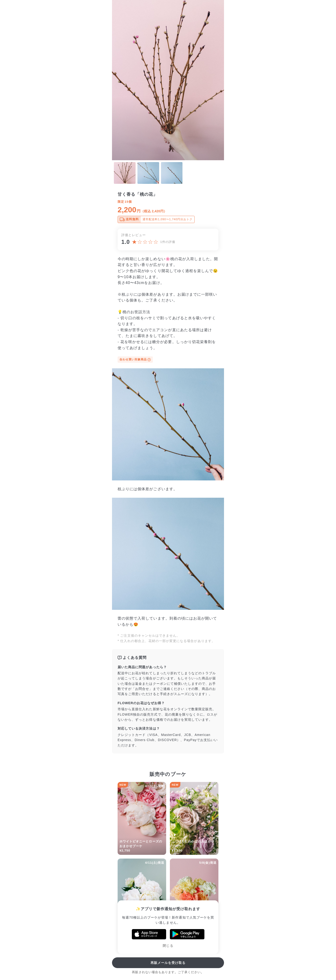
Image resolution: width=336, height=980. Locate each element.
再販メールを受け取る (168, 963)
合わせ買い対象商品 (135, 360)
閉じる (168, 946)
